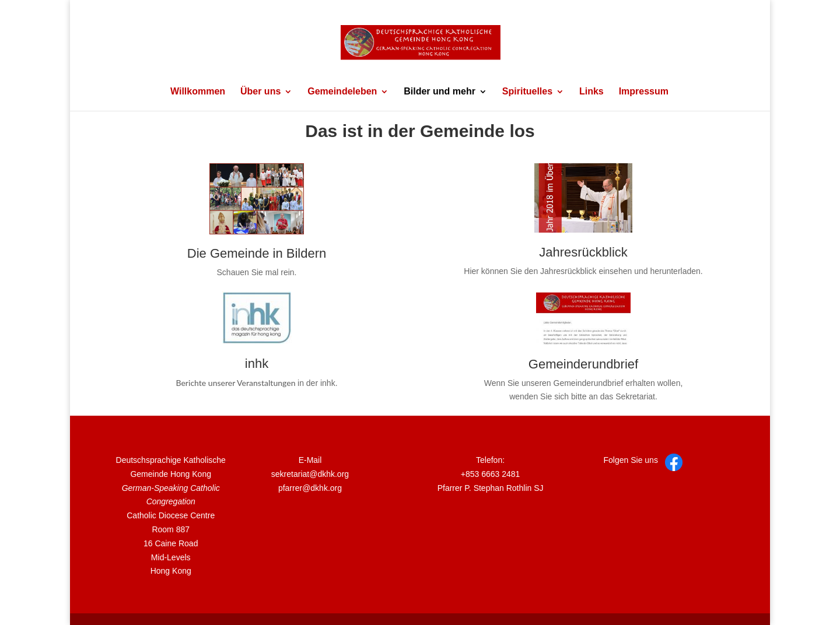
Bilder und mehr (440, 92)
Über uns (260, 92)
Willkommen (198, 92)
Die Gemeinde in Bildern (257, 253)
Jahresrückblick (583, 252)
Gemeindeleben (342, 92)
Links (591, 92)
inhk (257, 364)
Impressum (644, 92)
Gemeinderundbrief (583, 364)
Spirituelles (527, 92)
